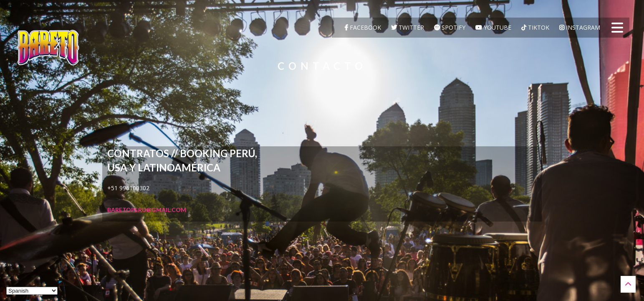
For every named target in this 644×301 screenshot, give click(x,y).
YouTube (493, 27)
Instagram (580, 27)
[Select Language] (32, 291)
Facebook (363, 27)
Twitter (408, 27)
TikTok (535, 27)
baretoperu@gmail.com (147, 210)
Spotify (450, 27)
